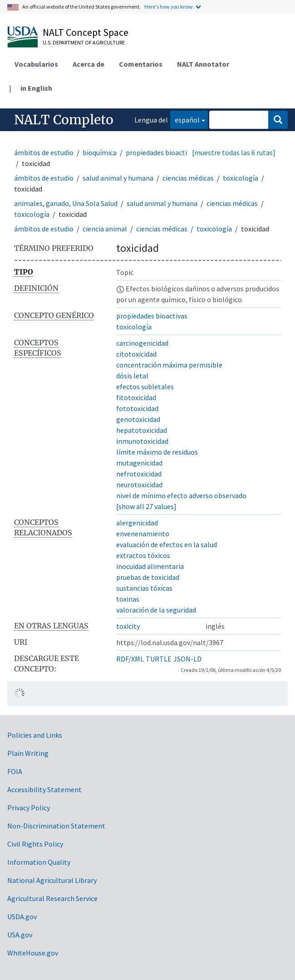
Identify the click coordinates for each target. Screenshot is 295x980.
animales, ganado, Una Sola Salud (66, 203)
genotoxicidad (138, 419)
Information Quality (39, 862)
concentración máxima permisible (169, 365)
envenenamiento (143, 534)
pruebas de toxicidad (148, 577)
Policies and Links (35, 735)
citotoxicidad (136, 354)
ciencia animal (105, 229)
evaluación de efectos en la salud (167, 544)
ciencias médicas (188, 178)
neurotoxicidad (139, 485)
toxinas (128, 599)
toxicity (128, 626)
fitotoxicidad (136, 397)
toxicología (241, 178)
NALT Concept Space (86, 32)
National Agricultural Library (52, 880)
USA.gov (20, 935)
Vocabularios (36, 64)
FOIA (15, 771)
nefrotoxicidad (139, 474)
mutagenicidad (139, 463)
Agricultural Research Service (52, 898)
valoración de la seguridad (156, 610)
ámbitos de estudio (44, 152)
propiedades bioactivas (161, 152)
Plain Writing (28, 753)
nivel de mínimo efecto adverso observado (181, 495)
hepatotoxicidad (142, 430)
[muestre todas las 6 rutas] (234, 152)
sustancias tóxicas (144, 588)
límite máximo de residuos (157, 452)
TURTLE (159, 659)
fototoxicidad (137, 408)
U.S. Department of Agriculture (84, 42)
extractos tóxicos (143, 555)
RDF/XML (130, 659)
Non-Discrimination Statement (56, 826)
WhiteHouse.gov (33, 953)
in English (36, 88)
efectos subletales (145, 387)
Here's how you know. (169, 7)
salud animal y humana (118, 178)
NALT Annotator (203, 64)
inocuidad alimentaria (150, 566)
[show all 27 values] (146, 506)
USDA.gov (22, 916)
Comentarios (141, 64)
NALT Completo (64, 120)
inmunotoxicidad (142, 441)
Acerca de (88, 64)
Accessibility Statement (44, 789)
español (185, 119)
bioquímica (100, 152)
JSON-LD (187, 659)
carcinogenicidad (142, 343)
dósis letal (132, 376)
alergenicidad (137, 523)
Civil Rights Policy (35, 844)
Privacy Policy (29, 808)
